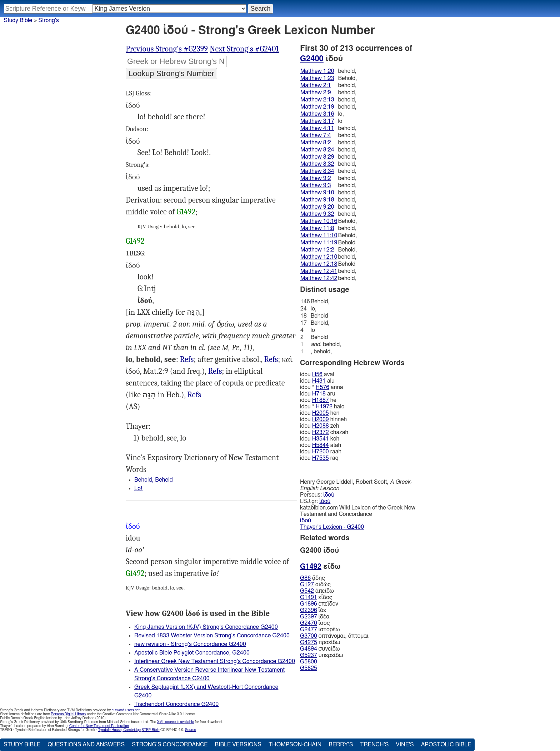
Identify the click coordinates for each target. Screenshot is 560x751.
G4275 (309, 642)
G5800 (309, 662)
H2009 (321, 419)
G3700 (309, 636)
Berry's (341, 745)
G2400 (312, 59)
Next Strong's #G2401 (244, 49)
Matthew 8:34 (317, 171)
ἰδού (329, 495)
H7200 (321, 452)
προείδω (320, 642)
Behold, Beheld (154, 480)
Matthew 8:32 (317, 164)
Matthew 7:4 (316, 135)
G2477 (309, 630)
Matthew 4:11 (317, 128)
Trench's (374, 745)
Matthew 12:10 (319, 257)
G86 (305, 578)
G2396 (309, 610)
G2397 (309, 617)
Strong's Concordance (170, 745)
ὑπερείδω (321, 655)
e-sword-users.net (126, 710)
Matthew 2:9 (316, 93)
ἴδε (313, 610)
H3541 (321, 439)
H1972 (324, 407)
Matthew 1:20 (317, 71)
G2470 (309, 623)
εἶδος (316, 597)
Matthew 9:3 (316, 185)
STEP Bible (150, 730)
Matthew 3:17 (317, 121)
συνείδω (320, 649)
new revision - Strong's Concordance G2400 (190, 644)
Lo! (138, 488)
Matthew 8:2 (316, 143)
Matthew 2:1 (316, 85)
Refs (187, 359)
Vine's (405, 745)
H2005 (321, 413)
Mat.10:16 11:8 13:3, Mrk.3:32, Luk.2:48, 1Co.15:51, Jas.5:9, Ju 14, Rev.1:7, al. (187, 360)
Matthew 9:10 (317, 193)
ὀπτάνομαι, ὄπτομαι (334, 636)
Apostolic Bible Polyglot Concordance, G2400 (192, 653)
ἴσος (315, 623)
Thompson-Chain (295, 745)
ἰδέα (315, 617)
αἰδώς (315, 585)
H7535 (321, 458)
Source (191, 730)
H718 (319, 394)
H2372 (321, 432)
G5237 (309, 655)
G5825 (309, 668)
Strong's (49, 20)
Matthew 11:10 (319, 235)
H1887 (321, 400)
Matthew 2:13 (317, 100)
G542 (307, 591)
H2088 (321, 426)
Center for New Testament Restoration (99, 726)
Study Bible (18, 20)
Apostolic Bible (446, 745)
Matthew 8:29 (317, 157)
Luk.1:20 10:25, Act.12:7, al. (215, 371)
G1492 (186, 212)
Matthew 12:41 (319, 271)
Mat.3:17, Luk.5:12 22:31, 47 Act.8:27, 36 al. (194, 395)
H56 (317, 374)
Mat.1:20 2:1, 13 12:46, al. (271, 360)
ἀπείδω (317, 591)
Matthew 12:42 (319, 278)
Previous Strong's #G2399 (167, 49)
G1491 (309, 597)
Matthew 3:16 (317, 114)
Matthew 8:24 (317, 150)
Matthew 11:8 (317, 228)
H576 (322, 387)
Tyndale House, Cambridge (119, 730)
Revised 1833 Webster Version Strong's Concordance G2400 (212, 636)
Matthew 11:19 (319, 243)
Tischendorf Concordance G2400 (176, 704)
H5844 (321, 445)
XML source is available (176, 722)
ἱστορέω (320, 630)
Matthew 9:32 (317, 214)
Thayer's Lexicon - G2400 (332, 527)
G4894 (309, 649)
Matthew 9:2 (316, 178)
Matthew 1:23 (317, 78)
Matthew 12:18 (319, 264)
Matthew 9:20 (317, 207)
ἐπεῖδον (319, 604)
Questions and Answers (86, 745)
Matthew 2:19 (317, 107)
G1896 (309, 604)
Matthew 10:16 (319, 221)
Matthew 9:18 (317, 200)
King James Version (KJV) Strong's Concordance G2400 (206, 627)
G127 (307, 585)
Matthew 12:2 (317, 250)
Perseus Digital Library (69, 714)
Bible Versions (238, 745)
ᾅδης (312, 578)
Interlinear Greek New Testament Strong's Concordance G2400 (215, 661)
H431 (319, 381)
